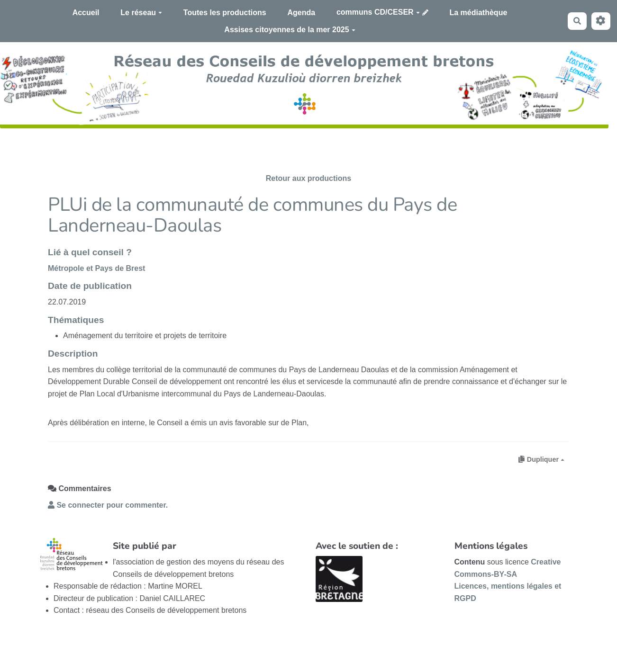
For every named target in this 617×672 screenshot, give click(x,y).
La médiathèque (479, 13)
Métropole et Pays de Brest (96, 268)
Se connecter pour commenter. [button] (108, 505)
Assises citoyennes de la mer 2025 (290, 30)
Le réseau (141, 13)
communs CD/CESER (378, 12)
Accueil (86, 13)
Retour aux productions (308, 178)
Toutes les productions (225, 13)
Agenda (301, 13)
